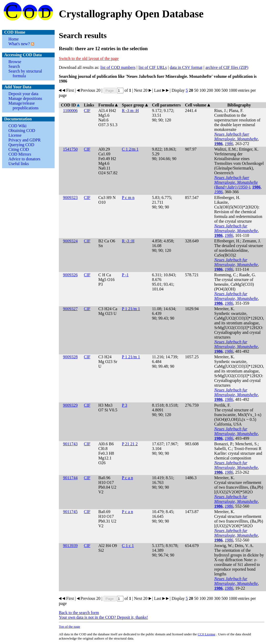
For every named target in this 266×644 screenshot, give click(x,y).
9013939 (70, 546)
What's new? (19, 44)
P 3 (124, 405)
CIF (87, 111)
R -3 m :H (130, 111)
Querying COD (21, 145)
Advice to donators (24, 159)
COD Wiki (17, 126)
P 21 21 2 (130, 444)
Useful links (19, 164)
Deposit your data (23, 94)
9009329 (70, 405)
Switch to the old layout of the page (89, 58)
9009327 (70, 309)
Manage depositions (25, 98)
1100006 (70, 111)
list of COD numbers (118, 67)
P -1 (125, 275)
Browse (15, 62)
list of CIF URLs (153, 67)
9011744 (70, 478)
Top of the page (69, 627)
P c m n (128, 198)
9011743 (70, 444)
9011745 (70, 512)
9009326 (70, 275)
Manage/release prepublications (24, 106)
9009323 (70, 198)
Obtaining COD (22, 131)
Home (14, 39)
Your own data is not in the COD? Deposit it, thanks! (103, 617)
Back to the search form (79, 613)
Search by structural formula (25, 73)
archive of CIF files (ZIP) (227, 67)
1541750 (70, 149)
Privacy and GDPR (25, 140)
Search (14, 66)
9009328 (70, 357)
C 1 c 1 (128, 546)
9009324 (70, 241)
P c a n (127, 478)
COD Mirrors (20, 154)
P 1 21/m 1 (131, 309)
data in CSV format (186, 67)
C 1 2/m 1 (130, 149)
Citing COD (19, 149)
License (15, 135)
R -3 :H (128, 241)
